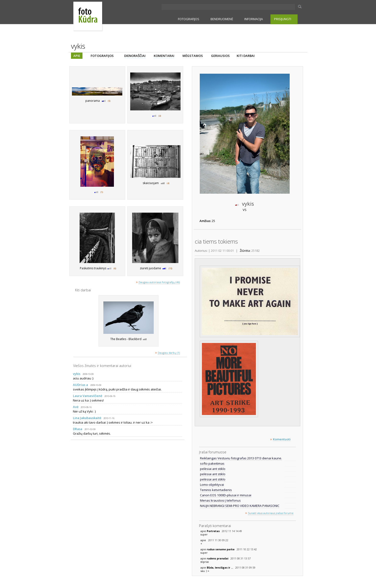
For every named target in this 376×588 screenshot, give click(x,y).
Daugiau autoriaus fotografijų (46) (159, 282)
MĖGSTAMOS (193, 56)
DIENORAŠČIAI (135, 56)
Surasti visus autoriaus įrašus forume (271, 513)
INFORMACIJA (254, 19)
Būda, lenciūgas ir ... (220, 568)
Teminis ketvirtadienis (216, 490)
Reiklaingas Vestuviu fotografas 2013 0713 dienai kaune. (241, 458)
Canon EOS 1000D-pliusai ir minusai (226, 495)
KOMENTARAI (164, 56)
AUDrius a (80, 385)
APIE (77, 56)
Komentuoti (282, 439)
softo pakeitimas (212, 463)
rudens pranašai (218, 558)
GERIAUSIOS (220, 56)
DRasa (78, 429)
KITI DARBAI (246, 56)
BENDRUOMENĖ (222, 19)
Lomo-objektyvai (212, 485)
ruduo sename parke (221, 549)
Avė (76, 407)
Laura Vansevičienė (88, 396)
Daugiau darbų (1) (169, 353)
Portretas (214, 531)
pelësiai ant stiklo (213, 469)
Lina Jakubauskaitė (87, 418)
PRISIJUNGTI (283, 19)
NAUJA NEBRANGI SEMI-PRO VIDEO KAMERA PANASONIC (240, 506)
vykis (77, 374)
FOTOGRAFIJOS (189, 19)
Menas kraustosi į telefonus (220, 500)
